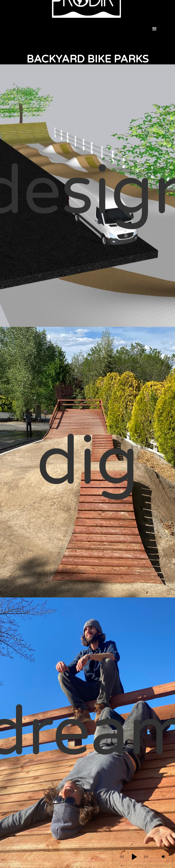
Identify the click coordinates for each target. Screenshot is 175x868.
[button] (155, 29)
